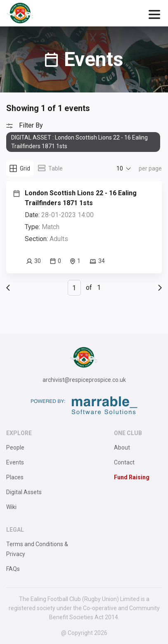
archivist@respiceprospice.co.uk (84, 380)
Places (15, 477)
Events (15, 462)
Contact (124, 462)
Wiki (11, 507)
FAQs (13, 569)
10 (120, 168)
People (15, 447)
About (122, 447)
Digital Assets (24, 492)
